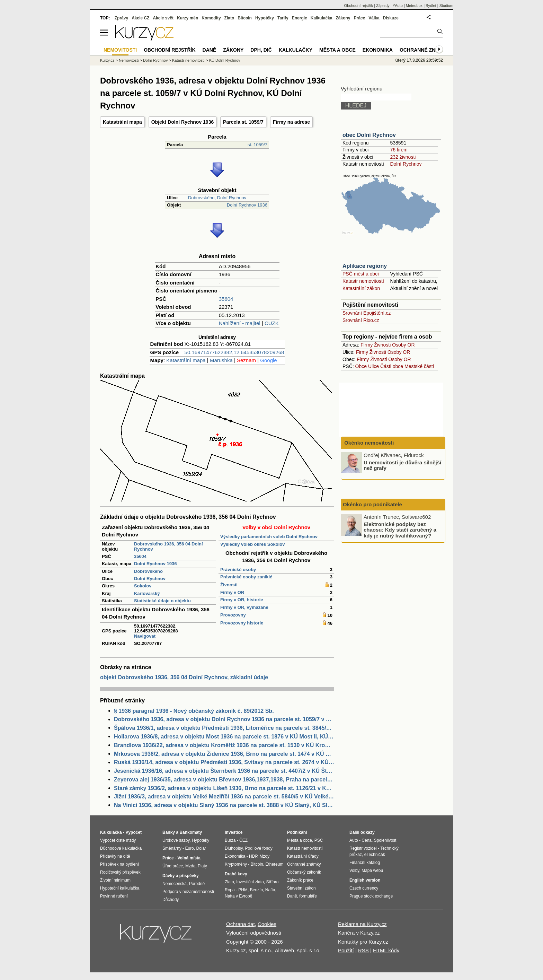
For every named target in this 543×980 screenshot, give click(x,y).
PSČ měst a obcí (361, 274)
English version (365, 880)
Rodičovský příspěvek (120, 872)
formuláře (308, 896)
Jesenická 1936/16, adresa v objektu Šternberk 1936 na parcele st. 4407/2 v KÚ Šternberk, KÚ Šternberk (224, 771)
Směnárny (172, 848)
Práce (360, 18)
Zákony (343, 18)
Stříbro (272, 882)
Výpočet (133, 832)
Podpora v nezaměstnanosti (188, 892)
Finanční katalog (365, 863)
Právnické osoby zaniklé (246, 577)
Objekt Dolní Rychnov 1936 (183, 122)
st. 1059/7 (257, 145)
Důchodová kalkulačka (121, 848)
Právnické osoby (238, 570)
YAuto (398, 6)
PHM (243, 890)
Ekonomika (378, 50)
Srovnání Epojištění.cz (367, 313)
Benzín (256, 890)
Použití (346, 950)
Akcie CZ (140, 18)
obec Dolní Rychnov (369, 135)
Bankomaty (191, 832)
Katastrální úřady (303, 856)
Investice (234, 832)
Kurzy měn (188, 18)
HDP (253, 856)
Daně (210, 50)
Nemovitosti (129, 60)
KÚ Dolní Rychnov (225, 60)
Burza (230, 840)
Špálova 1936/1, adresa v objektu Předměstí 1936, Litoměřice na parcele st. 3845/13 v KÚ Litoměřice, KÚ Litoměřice (224, 728)
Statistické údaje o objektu (162, 601)
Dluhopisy (234, 848)
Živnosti (229, 585)
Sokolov (143, 586)
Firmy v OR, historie (242, 600)
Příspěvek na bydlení (119, 864)
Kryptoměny (236, 864)
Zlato (229, 18)
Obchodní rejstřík (359, 6)
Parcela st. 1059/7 (243, 122)
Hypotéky (265, 18)
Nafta (270, 890)
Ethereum (274, 864)
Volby (354, 870)
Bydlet (431, 6)
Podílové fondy (259, 848)
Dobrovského (148, 571)
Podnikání (297, 832)
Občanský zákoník (304, 872)
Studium (446, 6)
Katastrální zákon (361, 288)
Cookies (267, 924)
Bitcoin (245, 18)
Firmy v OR (232, 592)
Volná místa (189, 858)
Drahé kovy (236, 874)
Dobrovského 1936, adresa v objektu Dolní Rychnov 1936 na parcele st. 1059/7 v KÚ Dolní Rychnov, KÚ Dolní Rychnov (224, 719)
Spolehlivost (385, 840)
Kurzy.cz (107, 60)
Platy (202, 866)
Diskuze (391, 18)
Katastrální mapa (122, 122)
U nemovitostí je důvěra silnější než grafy (402, 465)
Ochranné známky (425, 50)
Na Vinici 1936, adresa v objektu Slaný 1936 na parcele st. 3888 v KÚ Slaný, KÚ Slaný (224, 805)
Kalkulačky (296, 50)
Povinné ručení (114, 896)
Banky (169, 832)
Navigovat (145, 636)
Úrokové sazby (176, 840)
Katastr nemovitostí (363, 281)
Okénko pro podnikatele (372, 504)
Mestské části (419, 366)
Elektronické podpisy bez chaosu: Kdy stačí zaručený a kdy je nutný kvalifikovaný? (400, 530)
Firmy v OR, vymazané (244, 607)
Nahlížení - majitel (240, 323)
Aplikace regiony (365, 266)
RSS (363, 950)
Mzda (190, 866)
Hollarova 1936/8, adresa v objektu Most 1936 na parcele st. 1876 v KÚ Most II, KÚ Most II (224, 737)
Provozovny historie (242, 623)
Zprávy (121, 18)
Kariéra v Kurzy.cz (359, 933)
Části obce (392, 366)
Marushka (221, 360)
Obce (361, 366)
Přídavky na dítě (115, 856)
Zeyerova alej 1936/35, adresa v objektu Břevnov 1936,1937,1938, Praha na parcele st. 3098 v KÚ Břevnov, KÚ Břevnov (224, 780)
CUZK (272, 323)
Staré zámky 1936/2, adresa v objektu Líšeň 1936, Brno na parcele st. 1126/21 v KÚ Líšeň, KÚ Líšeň (224, 788)
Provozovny (233, 615)
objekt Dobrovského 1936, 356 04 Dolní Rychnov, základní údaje (184, 677)
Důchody (171, 900)
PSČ (319, 840)
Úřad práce (173, 866)
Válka (374, 18)
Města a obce (337, 50)
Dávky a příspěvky (181, 876)
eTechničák (375, 855)
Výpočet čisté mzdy (118, 840)
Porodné (197, 884)
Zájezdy (383, 6)
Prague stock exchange (371, 896)
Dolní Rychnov (150, 579)
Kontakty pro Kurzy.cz (363, 942)
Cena (367, 840)
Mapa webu (372, 870)
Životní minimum (115, 880)
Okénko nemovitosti (368, 443)
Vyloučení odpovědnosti (254, 933)
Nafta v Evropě (238, 896)
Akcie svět (163, 18)
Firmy (367, 345)
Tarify (283, 18)
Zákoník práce (300, 880)
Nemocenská (175, 884)
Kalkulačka (322, 18)
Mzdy (265, 856)
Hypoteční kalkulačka (120, 888)
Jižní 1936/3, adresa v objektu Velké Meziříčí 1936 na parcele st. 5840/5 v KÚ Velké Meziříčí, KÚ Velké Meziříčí (224, 797)
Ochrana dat (241, 924)
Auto (354, 840)
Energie (300, 18)
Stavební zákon (301, 888)
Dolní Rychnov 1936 (247, 205)
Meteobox (414, 6)
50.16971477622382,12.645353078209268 (234, 352)
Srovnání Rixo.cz (361, 320)
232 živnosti (403, 157)
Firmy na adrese (291, 122)
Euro (189, 848)
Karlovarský (147, 593)
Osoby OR (403, 345)
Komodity (211, 18)
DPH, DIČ (261, 50)
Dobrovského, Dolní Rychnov (217, 198)
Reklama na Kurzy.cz (362, 924)
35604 (226, 299)
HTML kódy (386, 950)
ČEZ (243, 840)
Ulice (373, 366)
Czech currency (364, 888)
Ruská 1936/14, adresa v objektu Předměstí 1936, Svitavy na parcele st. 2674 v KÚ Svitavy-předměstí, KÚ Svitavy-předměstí (224, 762)
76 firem (399, 150)
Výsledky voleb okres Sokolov (252, 544)
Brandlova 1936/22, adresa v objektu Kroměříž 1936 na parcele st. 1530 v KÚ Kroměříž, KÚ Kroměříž (224, 745)
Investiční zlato (250, 882)
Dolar (201, 848)
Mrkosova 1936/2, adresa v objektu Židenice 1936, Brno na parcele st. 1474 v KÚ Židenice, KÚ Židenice (224, 754)
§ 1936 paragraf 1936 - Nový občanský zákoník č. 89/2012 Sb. (194, 711)
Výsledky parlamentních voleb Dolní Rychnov (269, 537)
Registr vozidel (363, 848)
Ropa (230, 890)
